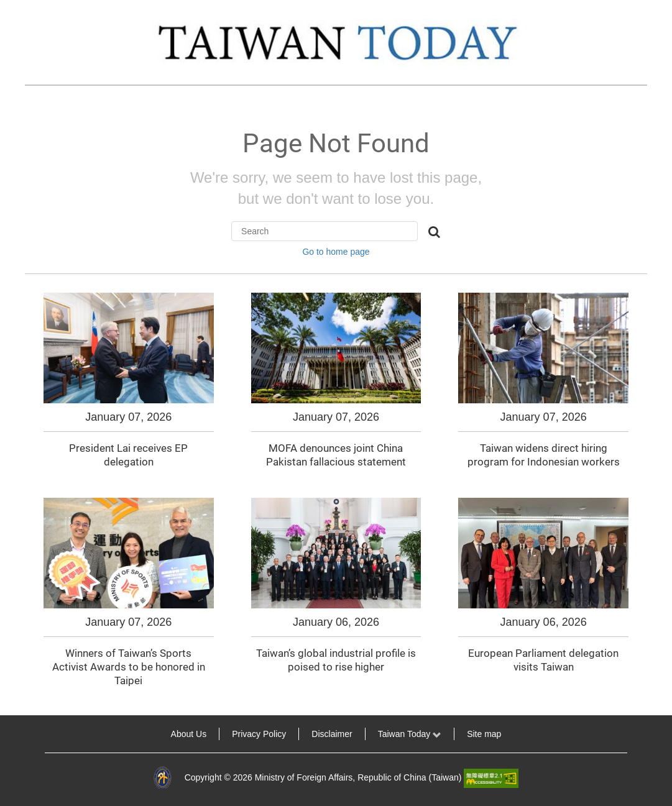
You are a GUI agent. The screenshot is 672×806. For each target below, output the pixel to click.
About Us (189, 734)
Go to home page (336, 252)
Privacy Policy (259, 734)
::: (17, 734)
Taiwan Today (410, 734)
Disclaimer (332, 734)
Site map (484, 734)
